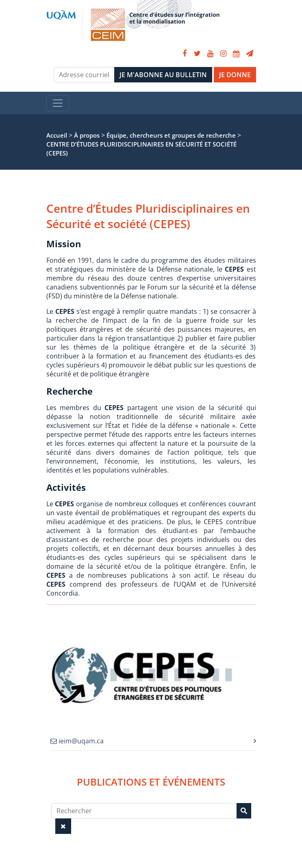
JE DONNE (235, 75)
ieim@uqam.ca (77, 741)
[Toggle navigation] (58, 103)
